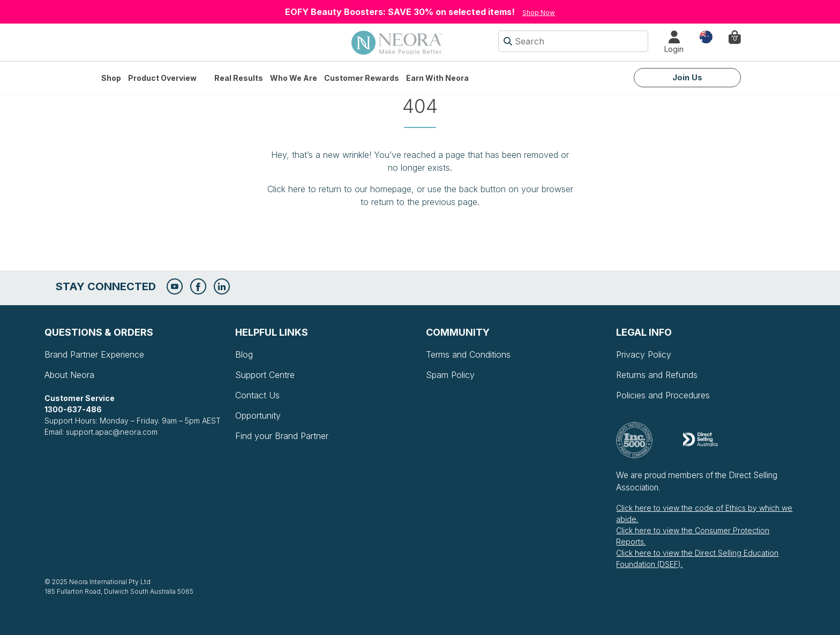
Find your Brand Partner (282, 436)
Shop (111, 78)
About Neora (69, 375)
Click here (286, 189)
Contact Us (257, 395)
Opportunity (258, 415)
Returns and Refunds (657, 375)
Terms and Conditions (468, 354)
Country (706, 36)
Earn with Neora (437, 78)
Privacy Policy (644, 354)
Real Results (239, 78)
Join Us (687, 77)
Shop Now (539, 13)
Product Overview (162, 78)
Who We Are (294, 78)
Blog (244, 354)
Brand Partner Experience (94, 354)
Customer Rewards (362, 78)
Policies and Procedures (663, 395)
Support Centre (265, 375)
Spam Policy (450, 375)
